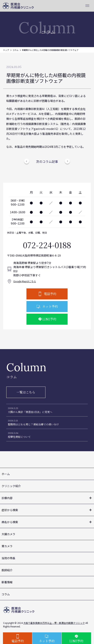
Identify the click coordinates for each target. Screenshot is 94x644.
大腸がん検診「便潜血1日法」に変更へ (30, 412)
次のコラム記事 (47, 161)
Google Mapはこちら (25, 281)
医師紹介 (7, 570)
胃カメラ (7, 546)
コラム (15, 50)
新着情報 (7, 582)
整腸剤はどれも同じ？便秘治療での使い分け (33, 424)
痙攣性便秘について (19, 437)
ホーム (6, 474)
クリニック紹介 (11, 486)
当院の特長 (8, 558)
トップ (6, 50)
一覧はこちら (26, 392)
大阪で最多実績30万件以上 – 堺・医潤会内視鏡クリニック (54, 623)
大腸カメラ (8, 534)
